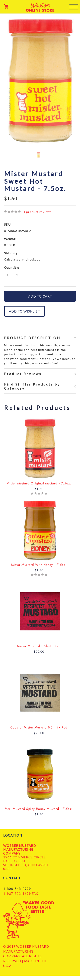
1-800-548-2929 (17, 889)
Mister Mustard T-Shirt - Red (39, 646)
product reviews (37, 212)
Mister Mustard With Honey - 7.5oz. (39, 565)
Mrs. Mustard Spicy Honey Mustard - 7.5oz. (39, 809)
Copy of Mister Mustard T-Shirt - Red (39, 727)
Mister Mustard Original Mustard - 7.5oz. (39, 483)
